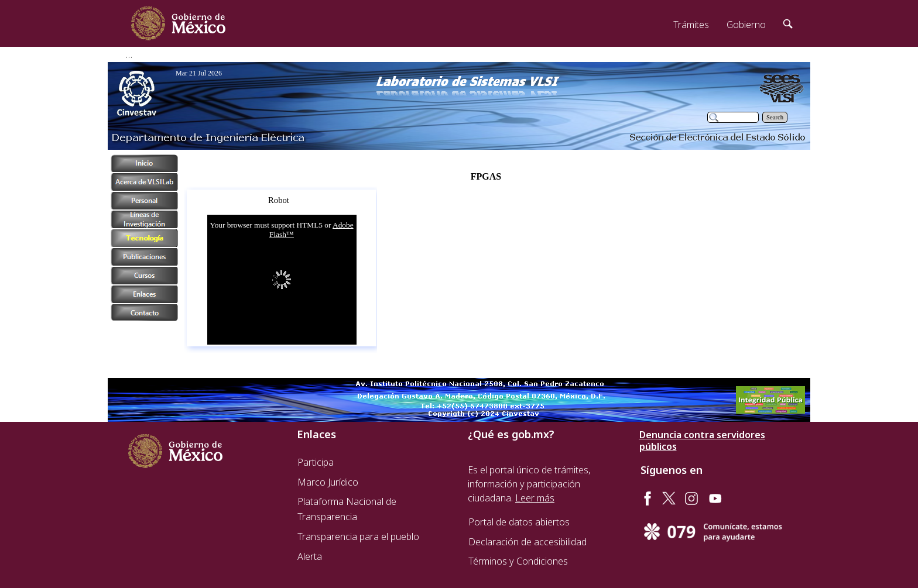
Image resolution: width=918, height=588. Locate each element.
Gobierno (746, 25)
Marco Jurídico (328, 482)
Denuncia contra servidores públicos (702, 441)
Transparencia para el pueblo (358, 537)
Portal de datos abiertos (519, 522)
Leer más (535, 498)
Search (775, 117)
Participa (316, 462)
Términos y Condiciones (518, 561)
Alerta (310, 556)
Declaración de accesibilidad (527, 542)
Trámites (691, 25)
